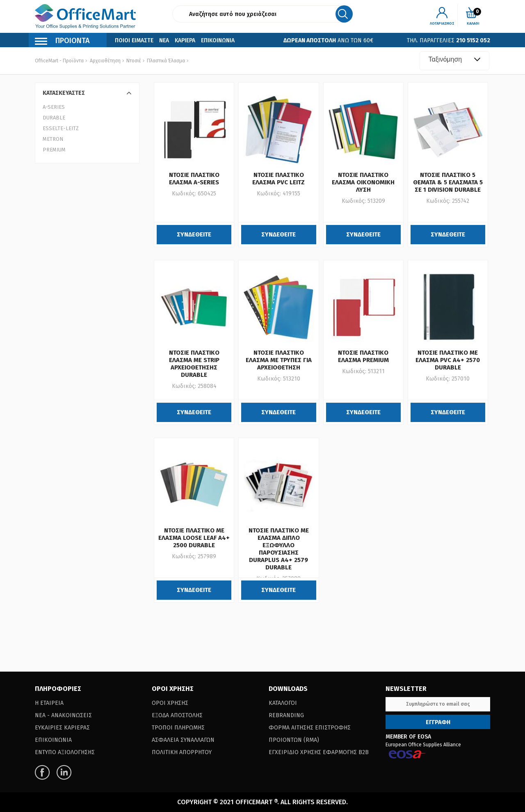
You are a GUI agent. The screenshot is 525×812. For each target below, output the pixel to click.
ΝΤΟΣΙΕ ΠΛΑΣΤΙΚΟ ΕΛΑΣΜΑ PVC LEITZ (278, 179)
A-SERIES (54, 107)
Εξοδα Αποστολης (177, 715)
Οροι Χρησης (170, 703)
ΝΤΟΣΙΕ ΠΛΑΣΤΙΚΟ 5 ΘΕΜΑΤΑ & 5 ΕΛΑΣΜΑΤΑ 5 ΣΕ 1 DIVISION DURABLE (448, 182)
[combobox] (454, 61)
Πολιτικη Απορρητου (182, 752)
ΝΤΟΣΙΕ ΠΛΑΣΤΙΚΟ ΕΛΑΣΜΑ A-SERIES (194, 179)
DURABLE (54, 118)
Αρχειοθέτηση (105, 61)
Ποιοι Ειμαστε (134, 40)
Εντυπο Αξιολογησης (65, 752)
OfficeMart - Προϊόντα (59, 61)
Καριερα (185, 40)
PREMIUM (54, 150)
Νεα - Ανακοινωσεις (63, 715)
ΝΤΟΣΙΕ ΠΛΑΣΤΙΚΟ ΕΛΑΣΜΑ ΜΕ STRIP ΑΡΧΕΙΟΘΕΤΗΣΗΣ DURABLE (194, 364)
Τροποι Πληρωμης (178, 728)
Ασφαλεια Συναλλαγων (183, 740)
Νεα (164, 40)
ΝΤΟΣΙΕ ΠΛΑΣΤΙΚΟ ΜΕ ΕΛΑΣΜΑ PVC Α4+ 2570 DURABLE (448, 360)
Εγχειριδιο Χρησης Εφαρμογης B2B (319, 752)
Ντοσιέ (133, 61)
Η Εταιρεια (49, 703)
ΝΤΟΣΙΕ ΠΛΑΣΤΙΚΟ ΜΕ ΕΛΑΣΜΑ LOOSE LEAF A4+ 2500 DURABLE (194, 538)
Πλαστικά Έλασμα (165, 61)
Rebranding (286, 715)
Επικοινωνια (218, 40)
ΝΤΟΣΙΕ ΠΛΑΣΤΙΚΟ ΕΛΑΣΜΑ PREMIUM (363, 356)
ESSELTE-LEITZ (61, 128)
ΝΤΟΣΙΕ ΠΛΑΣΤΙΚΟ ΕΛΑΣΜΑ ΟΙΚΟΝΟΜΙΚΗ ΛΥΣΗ (363, 182)
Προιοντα (62, 42)
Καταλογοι (283, 703)
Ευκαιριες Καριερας (62, 728)
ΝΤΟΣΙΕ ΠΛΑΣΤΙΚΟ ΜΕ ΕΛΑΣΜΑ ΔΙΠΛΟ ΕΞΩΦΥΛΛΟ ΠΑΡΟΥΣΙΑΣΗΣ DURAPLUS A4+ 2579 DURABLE (279, 549)
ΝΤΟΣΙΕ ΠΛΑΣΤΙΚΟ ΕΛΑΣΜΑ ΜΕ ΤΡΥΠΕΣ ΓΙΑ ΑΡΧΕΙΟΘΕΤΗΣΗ (279, 360)
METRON (53, 139)
